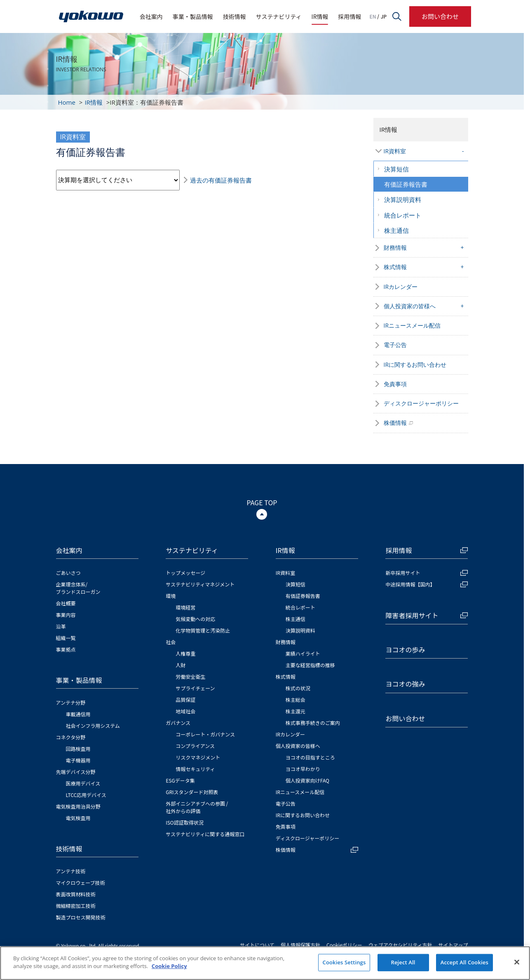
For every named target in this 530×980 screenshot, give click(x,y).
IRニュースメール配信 (412, 325)
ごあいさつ (68, 573)
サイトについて (257, 945)
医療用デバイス (83, 783)
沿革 (61, 626)
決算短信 (396, 169)
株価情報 (395, 423)
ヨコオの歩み (405, 649)
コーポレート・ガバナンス (205, 734)
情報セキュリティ (195, 769)
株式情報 (395, 267)
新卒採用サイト (427, 573)
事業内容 (66, 615)
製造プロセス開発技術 (81, 917)
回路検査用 (78, 749)
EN (373, 16)
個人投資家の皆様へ (410, 306)
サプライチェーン (195, 688)
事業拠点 (66, 649)
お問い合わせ (440, 16)
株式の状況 (298, 688)
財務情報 (395, 247)
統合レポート (403, 215)
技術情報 (235, 16)
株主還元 (295, 711)
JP (384, 16)
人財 (181, 665)
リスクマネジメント (198, 757)
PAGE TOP (262, 502)
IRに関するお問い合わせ (415, 365)
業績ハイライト (303, 653)
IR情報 (320, 16)
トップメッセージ (185, 573)
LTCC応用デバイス (86, 795)
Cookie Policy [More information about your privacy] (169, 966)
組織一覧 (66, 638)
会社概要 (66, 603)
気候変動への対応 (195, 619)
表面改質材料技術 (76, 894)
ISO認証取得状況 (185, 822)
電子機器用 (78, 760)
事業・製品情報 (193, 16)
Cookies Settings (344, 962)
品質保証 (185, 700)
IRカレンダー (401, 287)
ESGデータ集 (180, 780)
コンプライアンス (195, 746)
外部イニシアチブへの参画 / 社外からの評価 (197, 807)
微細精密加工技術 (76, 906)
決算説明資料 (403, 199)
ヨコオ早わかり (303, 769)
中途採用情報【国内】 (427, 584)
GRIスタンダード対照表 (192, 792)
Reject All (403, 962)
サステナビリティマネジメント (200, 584)
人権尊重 (185, 653)
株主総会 (295, 700)
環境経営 (185, 607)
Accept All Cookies (464, 962)
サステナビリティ (279, 16)
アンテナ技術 (71, 871)
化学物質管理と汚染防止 (203, 630)
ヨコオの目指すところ (310, 757)
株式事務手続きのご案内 (313, 723)
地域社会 (185, 711)
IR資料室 (395, 151)
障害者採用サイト (427, 615)
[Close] (517, 962)
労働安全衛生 (190, 676)
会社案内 (151, 16)
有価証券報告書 (406, 184)
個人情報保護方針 (300, 945)
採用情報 (350, 16)
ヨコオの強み (405, 684)
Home (67, 102)
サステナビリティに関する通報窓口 (205, 834)
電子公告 (395, 345)
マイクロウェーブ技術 (81, 883)
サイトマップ (453, 945)
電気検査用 (78, 818)
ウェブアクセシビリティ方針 (400, 945)
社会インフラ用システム (93, 726)
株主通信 (396, 230)
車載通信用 (78, 714)
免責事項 (395, 384)
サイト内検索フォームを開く (397, 16)
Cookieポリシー (344, 945)
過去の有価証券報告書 (221, 180)
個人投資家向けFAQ (307, 780)
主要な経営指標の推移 (310, 665)
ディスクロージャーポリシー (421, 403)
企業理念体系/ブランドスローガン (78, 588)
